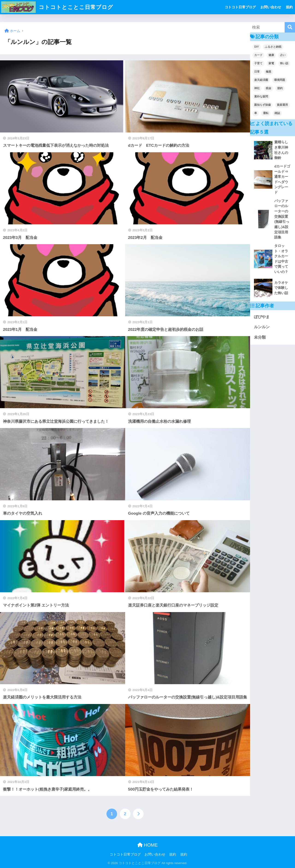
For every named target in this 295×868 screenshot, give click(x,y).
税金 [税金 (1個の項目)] (268, 88)
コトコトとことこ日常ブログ (57, 7)
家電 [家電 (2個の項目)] (271, 63)
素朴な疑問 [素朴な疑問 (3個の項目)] (261, 97)
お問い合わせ (271, 7)
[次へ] (138, 814)
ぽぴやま (262, 317)
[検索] (290, 27)
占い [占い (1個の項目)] (283, 55)
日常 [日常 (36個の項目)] (257, 72)
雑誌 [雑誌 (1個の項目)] (277, 113)
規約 (289, 7)
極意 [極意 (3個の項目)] (268, 72)
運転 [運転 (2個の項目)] (266, 113)
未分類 (260, 337)
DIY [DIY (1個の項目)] (257, 47)
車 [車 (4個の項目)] (256, 113)
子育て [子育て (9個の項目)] (258, 63)
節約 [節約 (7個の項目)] (280, 88)
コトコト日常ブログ (240, 7)
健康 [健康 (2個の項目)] (271, 55)
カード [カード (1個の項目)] (258, 55)
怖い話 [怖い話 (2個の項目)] (284, 63)
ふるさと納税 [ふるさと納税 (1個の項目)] (273, 47)
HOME (148, 845)
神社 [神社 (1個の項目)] (257, 88)
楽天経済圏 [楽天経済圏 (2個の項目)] (261, 80)
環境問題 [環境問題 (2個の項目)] (280, 80)
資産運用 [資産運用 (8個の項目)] (282, 105)
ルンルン (262, 327)
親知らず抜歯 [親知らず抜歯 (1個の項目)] (263, 105)
